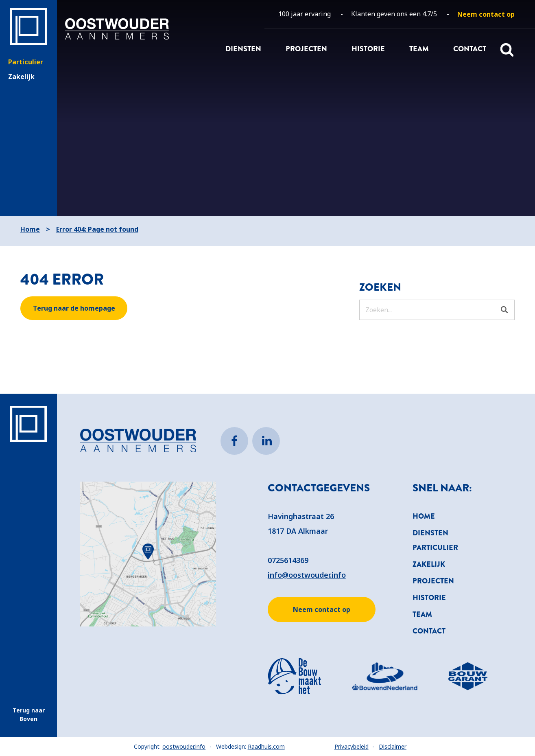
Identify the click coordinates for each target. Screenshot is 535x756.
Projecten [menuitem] (306, 49)
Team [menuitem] (419, 49)
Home (30, 229)
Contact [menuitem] (470, 49)
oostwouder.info (184, 746)
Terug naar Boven (29, 714)
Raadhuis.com (266, 746)
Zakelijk (21, 77)
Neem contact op (322, 609)
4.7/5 (430, 14)
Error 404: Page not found (97, 229)
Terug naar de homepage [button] (74, 308)
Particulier (26, 62)
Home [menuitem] (424, 516)
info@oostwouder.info (307, 575)
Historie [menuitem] (368, 49)
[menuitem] (486, 14)
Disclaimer (393, 746)
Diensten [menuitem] (243, 49)
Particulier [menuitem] (435, 548)
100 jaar (291, 14)
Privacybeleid (352, 746)
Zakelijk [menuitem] (429, 564)
